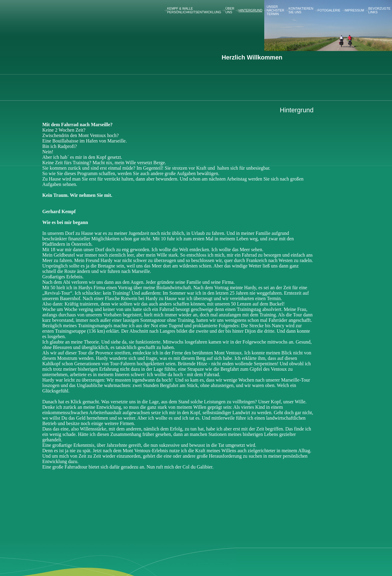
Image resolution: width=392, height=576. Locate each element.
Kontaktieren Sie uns (301, 10)
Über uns (230, 10)
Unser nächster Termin (276, 10)
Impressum (354, 10)
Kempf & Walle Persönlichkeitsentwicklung (194, 10)
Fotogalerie (329, 10)
